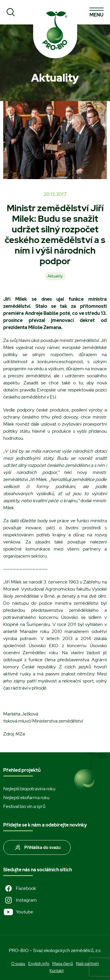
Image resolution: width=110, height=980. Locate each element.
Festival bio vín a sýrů (24, 806)
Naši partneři (87, 964)
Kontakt (57, 971)
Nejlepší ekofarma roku (26, 798)
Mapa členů (63, 964)
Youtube (18, 912)
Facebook (20, 888)
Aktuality (55, 276)
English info (39, 964)
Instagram (20, 900)
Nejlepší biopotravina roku (29, 789)
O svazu (18, 964)
